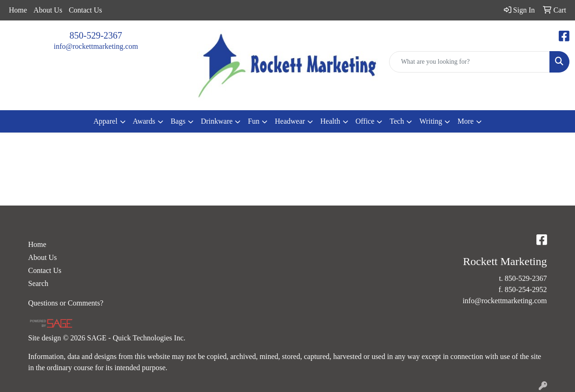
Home (18, 10)
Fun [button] (254, 121)
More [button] (466, 121)
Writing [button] (431, 121)
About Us (48, 10)
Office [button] (365, 121)
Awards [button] (144, 121)
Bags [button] (178, 121)
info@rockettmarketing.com (96, 46)
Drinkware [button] (217, 121)
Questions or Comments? (66, 303)
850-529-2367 (96, 35)
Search (39, 283)
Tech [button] (397, 121)
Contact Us (86, 10)
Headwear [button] (290, 121)
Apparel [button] (106, 121)
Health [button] (330, 121)
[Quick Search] (469, 62)
